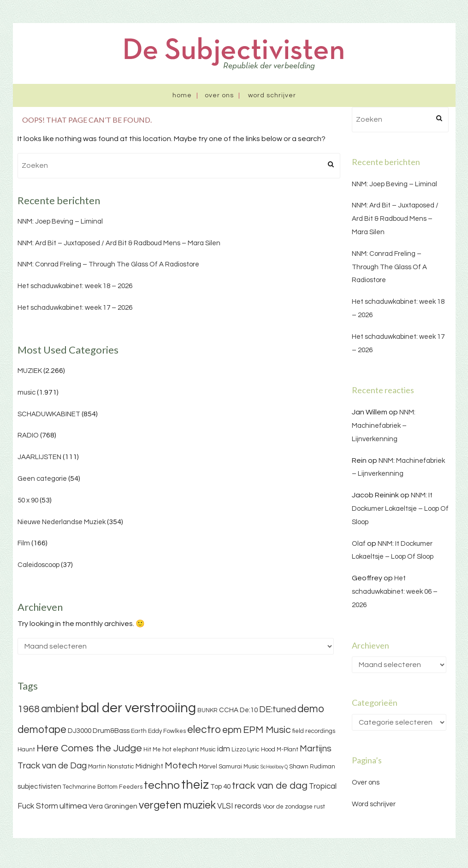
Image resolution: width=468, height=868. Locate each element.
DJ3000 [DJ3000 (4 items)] (80, 731)
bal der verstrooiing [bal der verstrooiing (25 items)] (138, 708)
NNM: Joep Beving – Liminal (60, 221)
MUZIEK (30, 371)
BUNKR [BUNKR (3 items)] (207, 710)
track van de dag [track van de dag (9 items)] (270, 786)
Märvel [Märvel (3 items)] (208, 767)
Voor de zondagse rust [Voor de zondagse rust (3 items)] (294, 807)
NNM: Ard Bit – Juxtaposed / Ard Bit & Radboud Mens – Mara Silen (119, 243)
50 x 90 (28, 500)
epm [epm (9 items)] (232, 730)
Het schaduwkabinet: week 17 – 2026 (75, 308)
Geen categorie (42, 479)
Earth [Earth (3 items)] (139, 731)
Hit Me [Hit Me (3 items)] (152, 750)
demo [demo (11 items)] (311, 709)
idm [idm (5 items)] (224, 749)
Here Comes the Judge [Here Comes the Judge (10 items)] (89, 748)
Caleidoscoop (39, 565)
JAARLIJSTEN (39, 457)
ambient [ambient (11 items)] (60, 709)
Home (182, 95)
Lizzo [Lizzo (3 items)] (239, 750)
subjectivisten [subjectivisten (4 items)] (39, 787)
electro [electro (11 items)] (204, 730)
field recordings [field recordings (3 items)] (314, 731)
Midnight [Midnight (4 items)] (149, 766)
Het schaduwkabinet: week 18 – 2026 (75, 286)
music (27, 393)
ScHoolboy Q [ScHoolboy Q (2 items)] (274, 767)
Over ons (219, 95)
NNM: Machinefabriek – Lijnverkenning (384, 426)
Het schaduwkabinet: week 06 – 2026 (395, 592)
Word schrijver (272, 95)
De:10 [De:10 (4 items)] (249, 710)
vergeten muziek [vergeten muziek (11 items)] (177, 805)
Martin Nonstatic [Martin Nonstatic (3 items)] (111, 767)
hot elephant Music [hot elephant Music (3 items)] (189, 750)
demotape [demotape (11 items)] (42, 730)
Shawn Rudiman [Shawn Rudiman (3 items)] (312, 767)
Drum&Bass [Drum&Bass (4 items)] (111, 731)
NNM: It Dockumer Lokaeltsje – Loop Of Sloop (400, 509)
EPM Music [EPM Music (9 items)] (267, 730)
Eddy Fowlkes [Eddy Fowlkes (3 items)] (167, 731)
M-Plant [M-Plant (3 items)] (287, 750)
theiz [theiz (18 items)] (195, 785)
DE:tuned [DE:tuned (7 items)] (278, 709)
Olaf (359, 544)
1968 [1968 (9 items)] (29, 709)
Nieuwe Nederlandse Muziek (62, 522)
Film (24, 543)
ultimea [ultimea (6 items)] (73, 806)
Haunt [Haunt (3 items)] (26, 750)
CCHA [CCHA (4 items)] (229, 710)
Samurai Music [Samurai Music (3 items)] (239, 767)
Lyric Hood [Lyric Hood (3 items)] (261, 750)
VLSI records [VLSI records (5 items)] (239, 806)
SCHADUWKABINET (49, 414)
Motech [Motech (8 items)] (181, 766)
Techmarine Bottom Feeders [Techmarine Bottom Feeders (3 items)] (103, 787)
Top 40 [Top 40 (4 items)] (220, 787)
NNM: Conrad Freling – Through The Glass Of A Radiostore (108, 264)
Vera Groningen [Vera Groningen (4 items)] (113, 806)
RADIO (28, 435)
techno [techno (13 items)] (162, 785)
